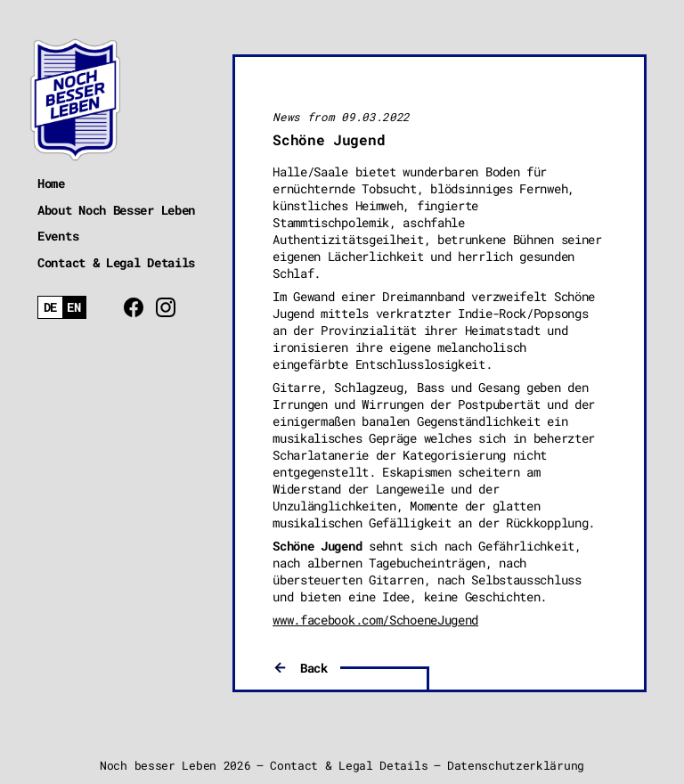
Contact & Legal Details (116, 262)
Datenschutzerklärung (516, 765)
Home (51, 183)
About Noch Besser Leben (116, 210)
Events (58, 236)
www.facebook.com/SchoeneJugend (375, 620)
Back (314, 668)
